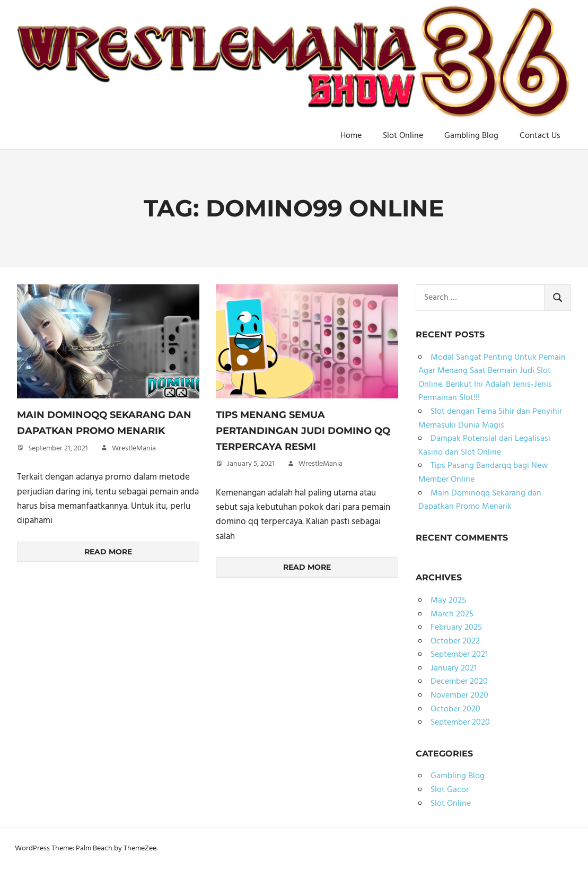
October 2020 (455, 709)
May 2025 (448, 601)
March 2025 (452, 614)
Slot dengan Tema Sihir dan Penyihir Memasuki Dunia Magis (490, 419)
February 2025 (456, 628)
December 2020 (459, 682)
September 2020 (460, 723)
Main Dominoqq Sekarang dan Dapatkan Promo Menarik (480, 500)
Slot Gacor (450, 790)
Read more (108, 552)
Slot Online (403, 136)
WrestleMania (134, 449)
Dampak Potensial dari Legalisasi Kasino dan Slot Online (484, 446)
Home (351, 136)
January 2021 (454, 668)
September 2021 (459, 655)
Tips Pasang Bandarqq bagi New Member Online (483, 473)
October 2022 (455, 641)
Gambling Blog (471, 136)
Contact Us (540, 136)
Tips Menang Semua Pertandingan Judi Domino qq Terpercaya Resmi (303, 430)
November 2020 (459, 695)
